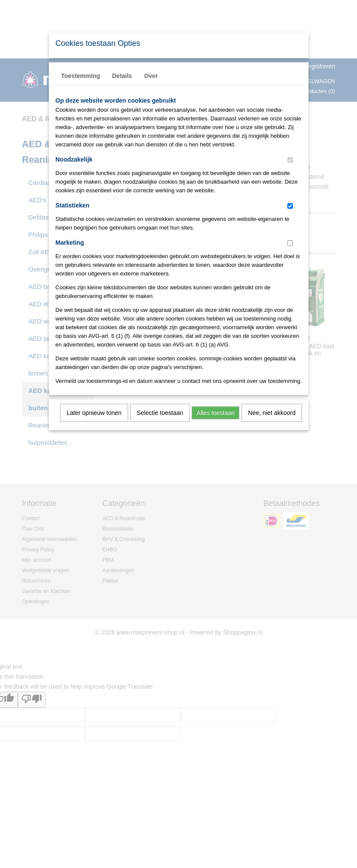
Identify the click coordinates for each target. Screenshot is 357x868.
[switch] (290, 160)
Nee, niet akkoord (272, 413)
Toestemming (80, 76)
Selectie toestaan (160, 413)
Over (151, 76)
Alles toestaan (215, 413)
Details (122, 76)
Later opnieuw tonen (94, 413)
